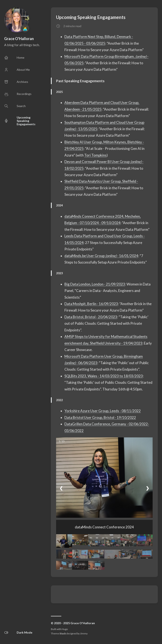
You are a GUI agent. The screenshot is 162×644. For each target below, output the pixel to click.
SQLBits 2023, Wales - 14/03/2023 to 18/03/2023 (104, 376)
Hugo (65, 629)
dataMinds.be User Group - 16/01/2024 (101, 256)
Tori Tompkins (95, 155)
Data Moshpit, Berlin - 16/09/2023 (91, 304)
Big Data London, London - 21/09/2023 (95, 284)
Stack (63, 633)
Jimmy (84, 633)
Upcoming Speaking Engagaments (91, 17)
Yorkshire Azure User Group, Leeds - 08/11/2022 (103, 411)
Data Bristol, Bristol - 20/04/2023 (91, 317)
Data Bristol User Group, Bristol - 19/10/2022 (100, 417)
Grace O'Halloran (19, 39)
